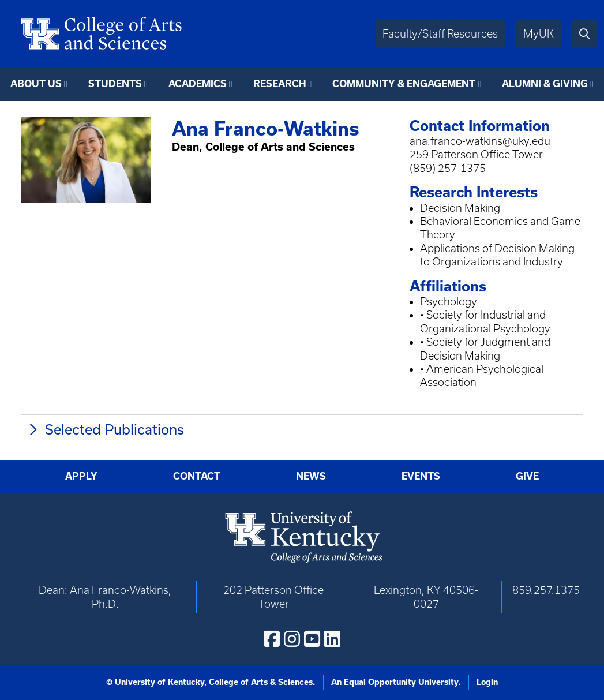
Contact (197, 476)
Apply (81, 476)
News (311, 476)
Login (487, 682)
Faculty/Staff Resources (440, 34)
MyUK (539, 34)
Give (527, 476)
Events (421, 476)
